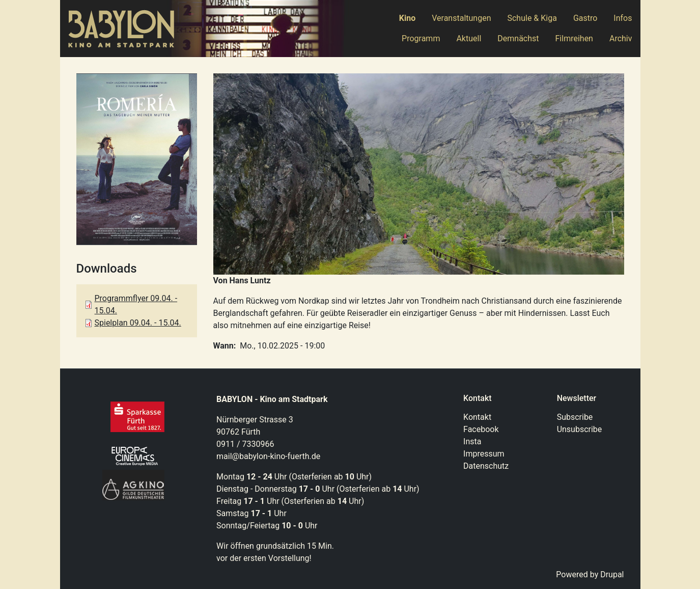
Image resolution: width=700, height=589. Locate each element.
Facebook (481, 429)
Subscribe (575, 417)
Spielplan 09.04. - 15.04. (138, 323)
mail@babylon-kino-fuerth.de (268, 456)
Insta (472, 441)
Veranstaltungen (461, 18)
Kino (407, 18)
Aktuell (469, 38)
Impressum (484, 454)
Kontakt (477, 417)
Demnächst (518, 38)
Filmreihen (574, 38)
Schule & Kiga (532, 18)
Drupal (612, 574)
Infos (623, 18)
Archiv (621, 38)
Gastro (585, 18)
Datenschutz (486, 466)
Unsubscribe (580, 429)
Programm (421, 38)
